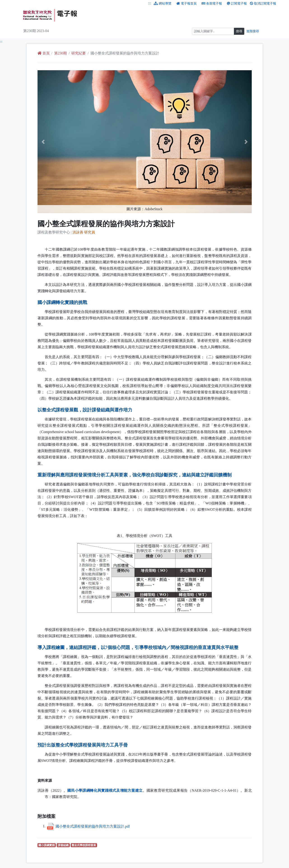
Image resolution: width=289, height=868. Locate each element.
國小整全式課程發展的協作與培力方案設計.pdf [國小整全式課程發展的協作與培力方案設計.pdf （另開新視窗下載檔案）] (93, 826)
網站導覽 (163, 3)
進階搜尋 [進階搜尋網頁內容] (253, 31)
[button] (54, 142)
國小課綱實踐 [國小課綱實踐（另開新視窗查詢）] (47, 845)
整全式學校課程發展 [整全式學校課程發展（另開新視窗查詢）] (84, 845)
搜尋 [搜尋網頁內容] (239, 31)
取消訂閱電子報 (263, 3)
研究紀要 (79, 53)
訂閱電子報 (237, 3)
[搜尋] (213, 31)
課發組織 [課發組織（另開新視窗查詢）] (64, 845)
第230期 (61, 53)
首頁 (44, 53)
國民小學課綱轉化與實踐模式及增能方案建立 (105, 790)
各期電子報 (212, 3)
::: (149, 3)
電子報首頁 (186, 3)
